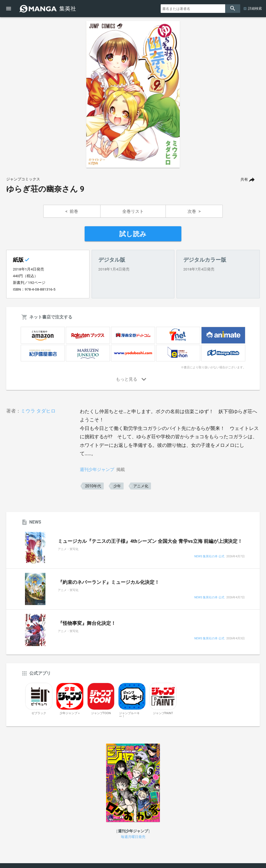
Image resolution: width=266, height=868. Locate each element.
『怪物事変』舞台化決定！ (87, 623)
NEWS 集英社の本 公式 (209, 557)
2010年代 (93, 486)
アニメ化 (141, 486)
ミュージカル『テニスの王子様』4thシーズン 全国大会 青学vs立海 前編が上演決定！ (150, 541)
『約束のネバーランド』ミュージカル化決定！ (109, 582)
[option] (133, 94)
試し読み (133, 234)
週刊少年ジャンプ (97, 470)
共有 (244, 179)
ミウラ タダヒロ (38, 411)
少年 (117, 486)
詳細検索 (255, 8)
